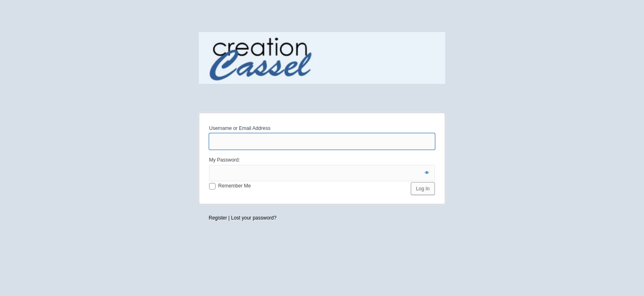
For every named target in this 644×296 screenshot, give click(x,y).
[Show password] (427, 173)
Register (218, 218)
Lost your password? (254, 218)
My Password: (224, 160)
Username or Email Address (240, 128)
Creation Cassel (322, 67)
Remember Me (234, 186)
